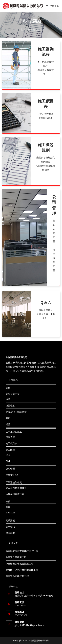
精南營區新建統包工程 (17, 576)
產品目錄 (10, 513)
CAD (8, 455)
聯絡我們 (10, 533)
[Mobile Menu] (53, 6)
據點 (8, 418)
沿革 (8, 399)
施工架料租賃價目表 (16, 488)
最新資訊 (10, 527)
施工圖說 (10, 450)
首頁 (8, 388)
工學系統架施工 (14, 432)
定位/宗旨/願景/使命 (16, 412)
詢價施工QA (12, 475)
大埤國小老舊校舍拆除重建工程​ (22, 570)
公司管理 (10, 469)
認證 (8, 424)
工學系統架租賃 (14, 482)
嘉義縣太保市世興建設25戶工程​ (22, 551)
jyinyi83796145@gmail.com (29, 625)
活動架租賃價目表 (15, 494)
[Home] (22, 29)
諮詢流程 (10, 437)
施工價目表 (11, 443)
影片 (8, 507)
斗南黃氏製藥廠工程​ (16, 557)
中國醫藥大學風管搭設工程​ (20, 564)
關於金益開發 (13, 394)
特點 (8, 501)
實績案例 (10, 520)
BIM (8, 461)
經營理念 (10, 405)
